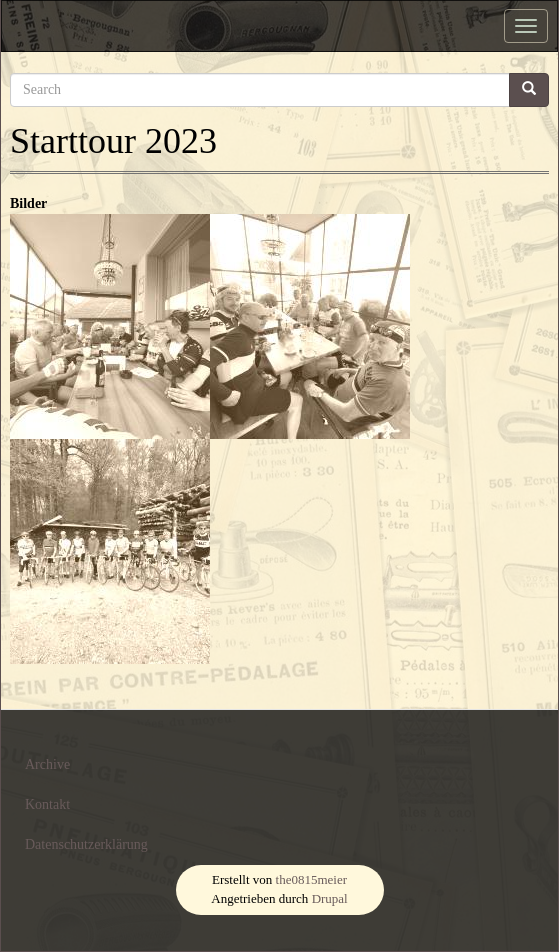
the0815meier (311, 879)
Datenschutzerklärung (86, 844)
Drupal (330, 898)
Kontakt (47, 804)
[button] (110, 326)
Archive (47, 764)
